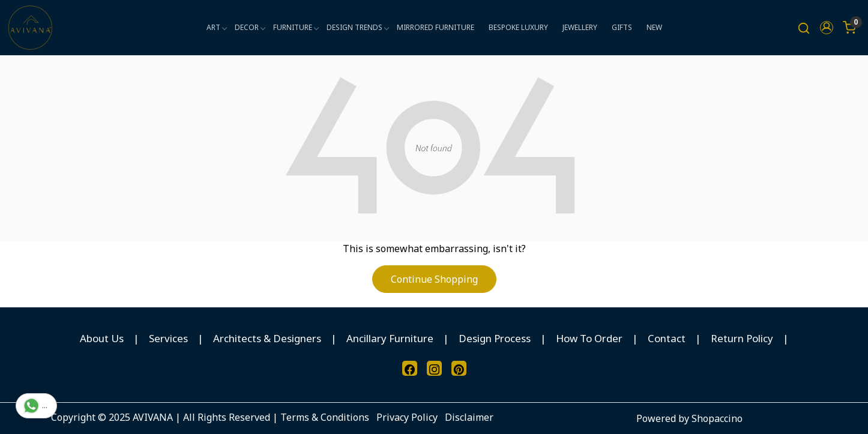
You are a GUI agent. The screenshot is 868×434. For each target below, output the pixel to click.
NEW (654, 27)
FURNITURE (296, 27)
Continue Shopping (434, 279)
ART (216, 27)
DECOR (250, 27)
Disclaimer (469, 417)
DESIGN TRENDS (357, 27)
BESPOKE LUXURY (518, 27)
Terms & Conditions (325, 417)
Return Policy (742, 338)
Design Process (495, 338)
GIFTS (622, 27)
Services (168, 338)
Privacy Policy (407, 417)
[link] (804, 28)
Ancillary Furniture (390, 338)
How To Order (589, 338)
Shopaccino (717, 418)
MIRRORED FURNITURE (436, 27)
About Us (102, 338)
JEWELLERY (580, 27)
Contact (667, 338)
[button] (827, 28)
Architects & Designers (267, 338)
